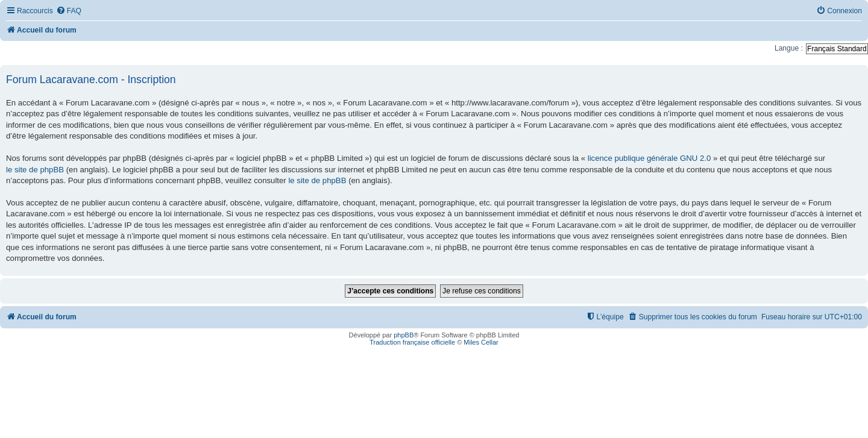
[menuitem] (69, 11)
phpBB (404, 335)
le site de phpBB (35, 170)
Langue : (789, 48)
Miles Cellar (481, 342)
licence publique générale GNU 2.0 (649, 158)
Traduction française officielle (412, 342)
